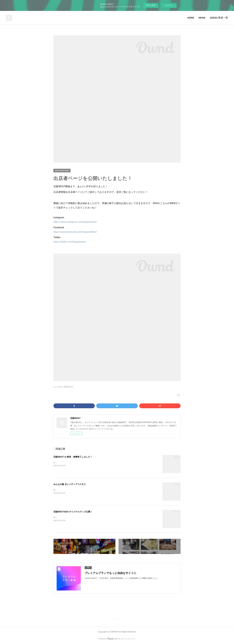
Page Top (117, 620)
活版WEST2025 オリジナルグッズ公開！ (73, 512)
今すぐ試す (151, 5)
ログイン (169, 5)
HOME (191, 18)
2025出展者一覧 (219, 18)
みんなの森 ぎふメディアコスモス (70, 484)
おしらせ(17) (58, 387)
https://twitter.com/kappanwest (70, 242)
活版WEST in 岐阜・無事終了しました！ (73, 457)
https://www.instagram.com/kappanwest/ (75, 222)
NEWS (202, 18)
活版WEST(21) (68, 387)
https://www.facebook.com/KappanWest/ (75, 232)
